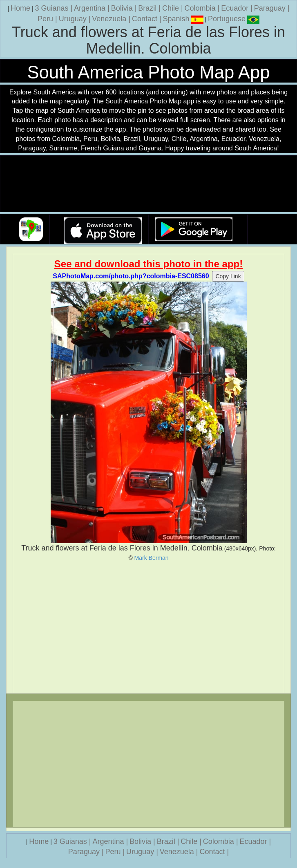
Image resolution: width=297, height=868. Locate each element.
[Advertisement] (148, 627)
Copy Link (228, 276)
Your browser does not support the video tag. (149, 184)
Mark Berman (152, 558)
